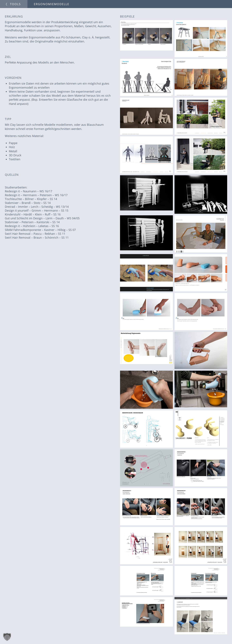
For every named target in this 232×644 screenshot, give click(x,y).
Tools (15, 4)
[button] (7, 637)
